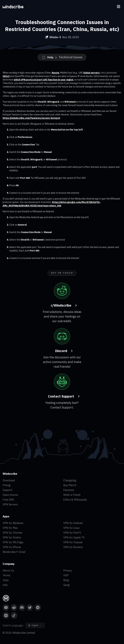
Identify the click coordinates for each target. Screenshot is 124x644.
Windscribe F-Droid (14, 552)
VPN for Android (73, 523)
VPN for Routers (73, 547)
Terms (6, 575)
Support (8, 490)
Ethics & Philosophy (75, 500)
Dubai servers (92, 73)
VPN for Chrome (12, 533)
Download (9, 480)
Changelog (70, 480)
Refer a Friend (72, 495)
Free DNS (8, 500)
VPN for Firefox (12, 537)
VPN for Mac (10, 528)
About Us (8, 570)
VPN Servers (10, 504)
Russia (55, 73)
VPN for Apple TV (74, 537)
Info (5, 585)
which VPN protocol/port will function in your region (44, 80)
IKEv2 (6, 76)
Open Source (10, 495)
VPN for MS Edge (13, 542)
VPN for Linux (71, 528)
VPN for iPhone (12, 547)
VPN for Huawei (73, 542)
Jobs (6, 580)
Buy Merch (70, 485)
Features (69, 490)
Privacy (68, 570)
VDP (66, 575)
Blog (66, 580)
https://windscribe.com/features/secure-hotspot (31, 118)
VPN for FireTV (72, 533)
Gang (66, 585)
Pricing (7, 485)
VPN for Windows (13, 523)
